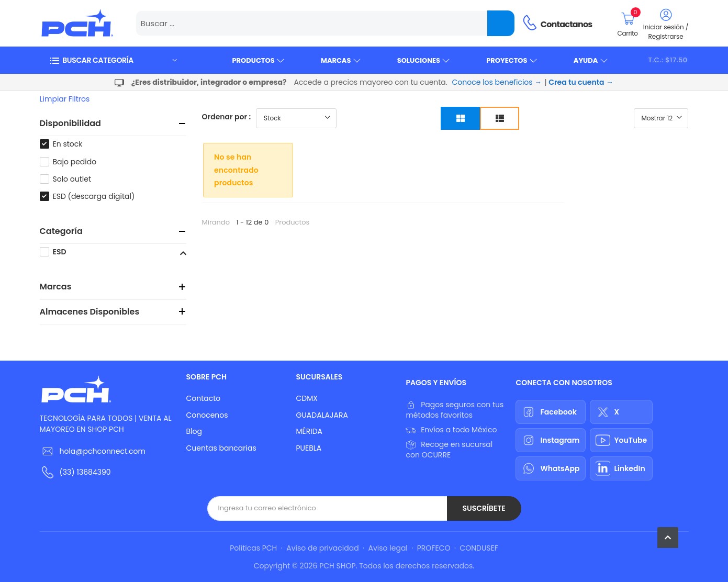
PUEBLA (309, 448)
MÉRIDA (309, 431)
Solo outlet (72, 179)
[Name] (501, 23)
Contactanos (567, 24)
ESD (60, 252)
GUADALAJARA (322, 415)
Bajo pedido (75, 162)
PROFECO (434, 548)
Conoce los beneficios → (497, 82)
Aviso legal (388, 548)
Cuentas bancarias (221, 448)
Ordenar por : (227, 117)
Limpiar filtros (65, 99)
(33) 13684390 (85, 472)
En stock (68, 144)
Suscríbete (484, 508)
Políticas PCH (253, 548)
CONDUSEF (479, 548)
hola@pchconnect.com (103, 451)
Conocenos (207, 415)
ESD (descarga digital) (94, 196)
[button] (113, 60)
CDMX (306, 398)
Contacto (203, 398)
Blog (194, 431)
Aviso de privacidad (322, 548)
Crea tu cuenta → (581, 82)
